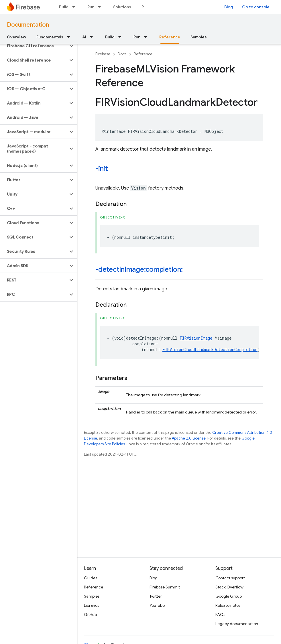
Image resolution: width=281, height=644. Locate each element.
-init (102, 169)
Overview (16, 37)
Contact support (230, 578)
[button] (34, 46)
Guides (91, 578)
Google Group (229, 596)
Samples (199, 37)
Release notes (228, 605)
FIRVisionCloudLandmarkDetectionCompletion (210, 349)
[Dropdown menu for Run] (101, 7)
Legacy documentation (237, 624)
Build (64, 7)
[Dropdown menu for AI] (93, 37)
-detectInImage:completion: (139, 269)
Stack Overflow (229, 587)
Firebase (103, 54)
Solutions (122, 7)
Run (91, 7)
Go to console (256, 7)
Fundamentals (50, 37)
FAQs (220, 615)
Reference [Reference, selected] (170, 37)
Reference (143, 54)
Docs (122, 54)
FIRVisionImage (196, 338)
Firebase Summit (165, 587)
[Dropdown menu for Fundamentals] (70, 37)
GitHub (90, 615)
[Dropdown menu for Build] (75, 7)
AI (84, 37)
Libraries (92, 605)
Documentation (28, 25)
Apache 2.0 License (189, 438)
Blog (229, 7)
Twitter (156, 596)
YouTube (157, 605)
